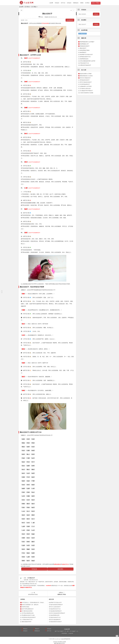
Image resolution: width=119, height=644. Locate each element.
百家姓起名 (76, 3)
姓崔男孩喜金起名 (84, 59)
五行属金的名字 (82, 34)
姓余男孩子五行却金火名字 (86, 55)
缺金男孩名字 (83, 52)
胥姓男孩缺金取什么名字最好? (87, 42)
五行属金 (34, 7)
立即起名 (96, 14)
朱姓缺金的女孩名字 (85, 46)
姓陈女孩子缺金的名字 (86, 65)
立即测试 (96, 24)
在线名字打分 (65, 564)
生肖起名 (69, 3)
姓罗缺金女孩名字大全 (85, 57)
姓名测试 (60, 569)
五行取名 (87, 3)
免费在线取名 (57, 564)
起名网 (21, 7)
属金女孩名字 (83, 48)
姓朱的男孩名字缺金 (85, 50)
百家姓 (82, 3)
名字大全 (63, 3)
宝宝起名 (57, 3)
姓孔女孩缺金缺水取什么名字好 (88, 61)
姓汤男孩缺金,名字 (84, 44)
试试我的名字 (70, 20)
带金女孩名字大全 (85, 63)
